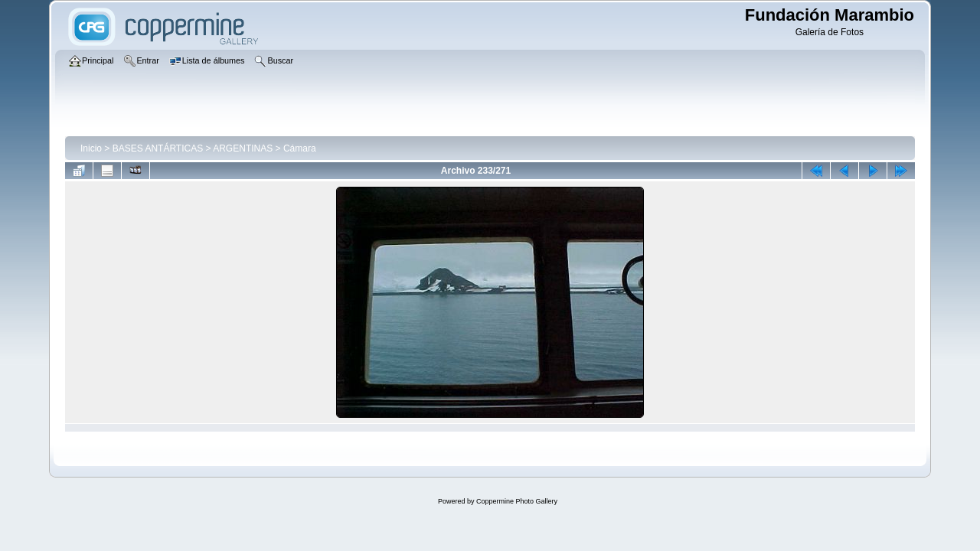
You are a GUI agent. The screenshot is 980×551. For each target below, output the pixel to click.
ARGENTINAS (243, 148)
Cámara (300, 148)
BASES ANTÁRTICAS (158, 148)
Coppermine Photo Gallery (517, 501)
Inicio (91, 148)
